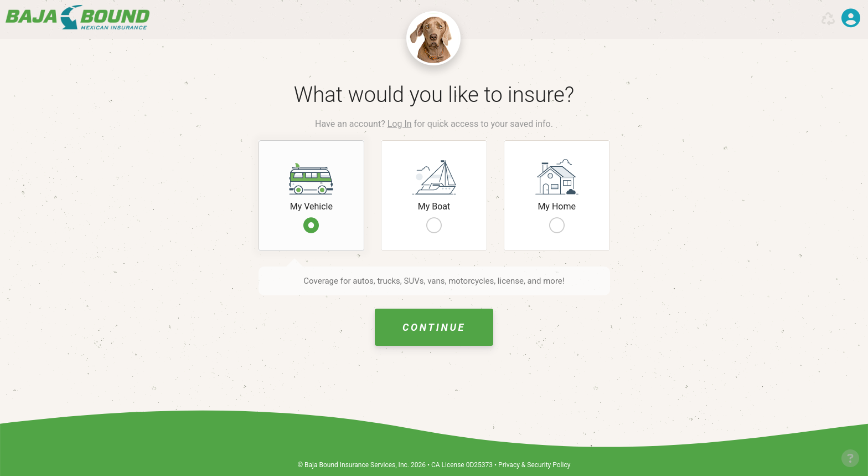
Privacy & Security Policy (534, 465)
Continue (434, 327)
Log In (400, 124)
